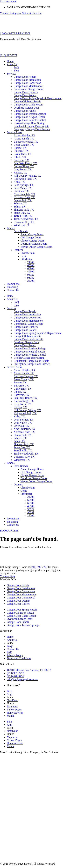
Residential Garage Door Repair (31, 126)
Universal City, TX (24, 222)
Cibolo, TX (20, 157)
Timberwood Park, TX (26, 219)
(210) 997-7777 (39, 567)
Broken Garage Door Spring (29, 123)
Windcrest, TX (22, 225)
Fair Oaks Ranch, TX (25, 163)
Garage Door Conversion (27, 83)
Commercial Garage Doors (28, 89)
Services (11, 74)
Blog (16, 71)
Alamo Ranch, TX (24, 139)
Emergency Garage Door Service (32, 129)
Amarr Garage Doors (32, 234)
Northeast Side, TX (24, 197)
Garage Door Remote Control (30, 120)
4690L (31, 271)
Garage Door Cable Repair (28, 105)
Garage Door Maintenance (28, 86)
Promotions (13, 284)
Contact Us (13, 290)
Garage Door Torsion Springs (30, 114)
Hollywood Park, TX (25, 179)
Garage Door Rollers (25, 95)
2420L (31, 262)
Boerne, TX (20, 148)
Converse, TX (21, 160)
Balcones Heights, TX (26, 142)
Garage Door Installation (27, 80)
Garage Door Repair (25, 77)
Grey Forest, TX (23, 169)
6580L (31, 265)
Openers (18, 250)
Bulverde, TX (21, 151)
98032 (31, 278)
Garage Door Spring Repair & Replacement (38, 98)
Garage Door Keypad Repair (29, 117)
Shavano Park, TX (24, 210)
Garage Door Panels (25, 111)
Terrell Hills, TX (23, 216)
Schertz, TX (20, 203)
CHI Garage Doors (31, 237)
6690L (31, 268)
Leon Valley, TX (23, 188)
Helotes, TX (20, 173)
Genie (24, 256)
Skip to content (8, 1)
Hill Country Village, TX (27, 176)
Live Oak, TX (21, 191)
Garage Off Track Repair (27, 101)
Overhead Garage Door (26, 108)
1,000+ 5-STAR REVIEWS (15, 33)
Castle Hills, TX (23, 154)
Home (10, 61)
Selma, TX (20, 207)
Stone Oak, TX (22, 213)
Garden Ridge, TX (24, 166)
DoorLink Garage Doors (34, 244)
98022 (31, 275)
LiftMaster (26, 259)
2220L (31, 281)
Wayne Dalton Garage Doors (36, 247)
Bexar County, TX (24, 145)
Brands (11, 228)
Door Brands (21, 231)
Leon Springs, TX (23, 185)
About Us (12, 64)
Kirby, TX (19, 182)
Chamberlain (28, 253)
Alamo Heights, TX (24, 135)
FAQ (16, 67)
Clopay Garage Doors (32, 241)
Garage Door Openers (26, 92)
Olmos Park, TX (23, 200)
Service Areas (14, 132)
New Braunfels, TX (24, 194)
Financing (12, 287)
